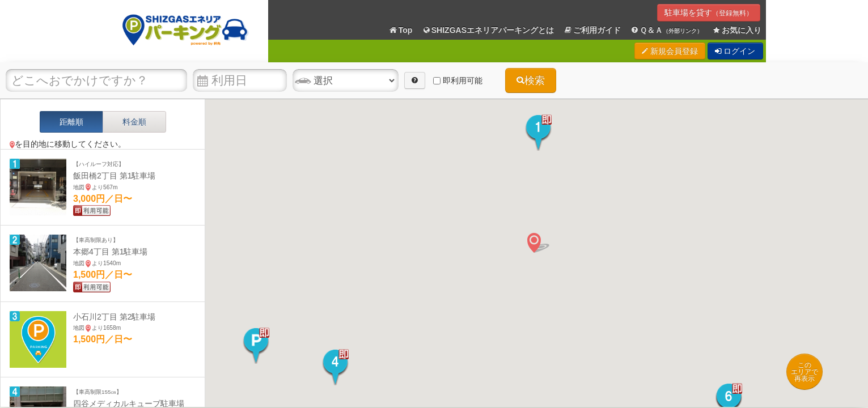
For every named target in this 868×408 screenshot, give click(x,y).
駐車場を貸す (709, 12)
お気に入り (736, 30)
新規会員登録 (670, 51)
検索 (531, 80)
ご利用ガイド (592, 30)
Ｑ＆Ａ (666, 30)
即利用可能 (458, 80)
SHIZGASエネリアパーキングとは (488, 30)
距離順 (71, 122)
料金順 (134, 122)
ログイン (735, 51)
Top (400, 30)
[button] (538, 133)
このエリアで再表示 (805, 372)
